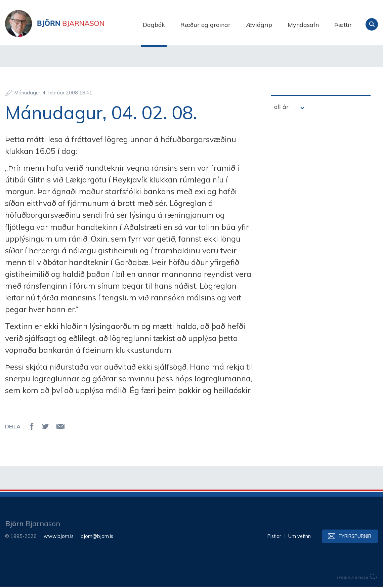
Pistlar (274, 538)
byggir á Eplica (357, 578)
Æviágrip (259, 25)
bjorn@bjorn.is (97, 538)
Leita (372, 24)
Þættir (343, 25)
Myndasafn (303, 25)
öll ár (281, 108)
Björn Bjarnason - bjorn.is (72, 25)
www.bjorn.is (59, 538)
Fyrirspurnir (355, 538)
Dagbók (154, 25)
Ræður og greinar (205, 25)
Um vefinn (300, 538)
